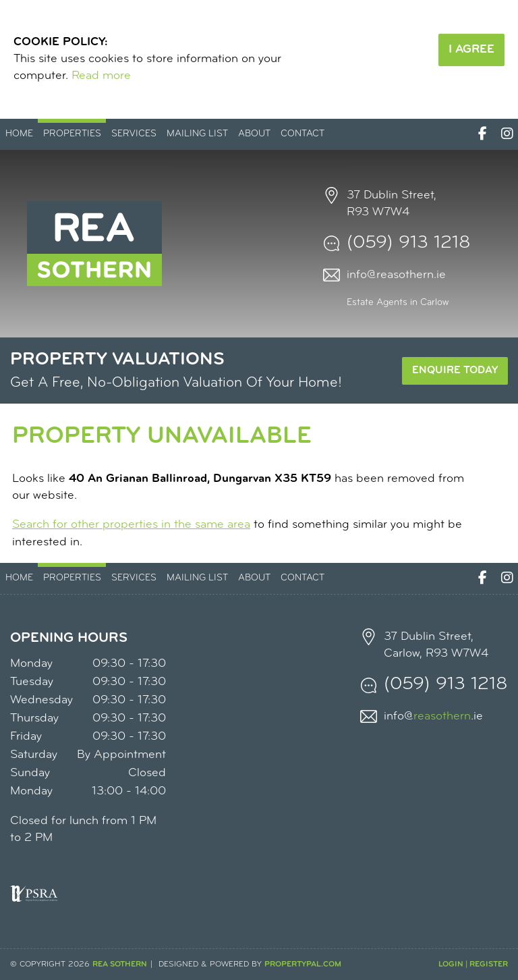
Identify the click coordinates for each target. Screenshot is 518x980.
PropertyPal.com (303, 964)
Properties (72, 134)
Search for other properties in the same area (131, 525)
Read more (101, 76)
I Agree (471, 50)
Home (19, 134)
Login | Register (473, 964)
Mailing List (197, 134)
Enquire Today (455, 371)
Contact (303, 134)
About (254, 134)
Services (134, 134)
